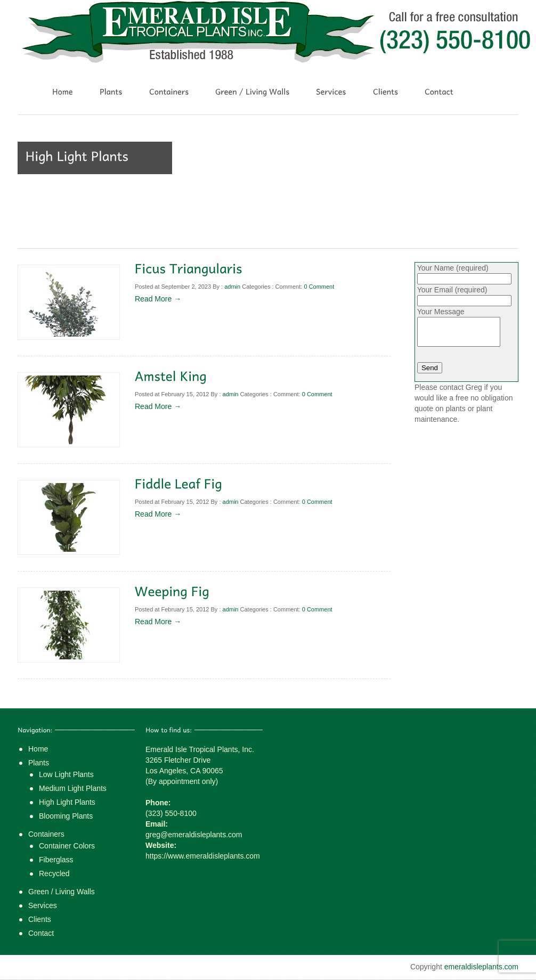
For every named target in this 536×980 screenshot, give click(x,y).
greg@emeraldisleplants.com (194, 835)
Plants (39, 763)
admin (232, 287)
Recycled (54, 873)
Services (43, 905)
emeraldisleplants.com (481, 967)
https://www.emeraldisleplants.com (203, 856)
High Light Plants (67, 802)
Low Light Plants (66, 774)
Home (38, 749)
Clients (40, 919)
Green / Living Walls (62, 892)
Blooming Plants (66, 816)
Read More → (158, 299)
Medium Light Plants (73, 788)
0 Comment (319, 287)
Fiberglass (56, 860)
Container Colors (67, 846)
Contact (41, 933)
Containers (46, 834)
